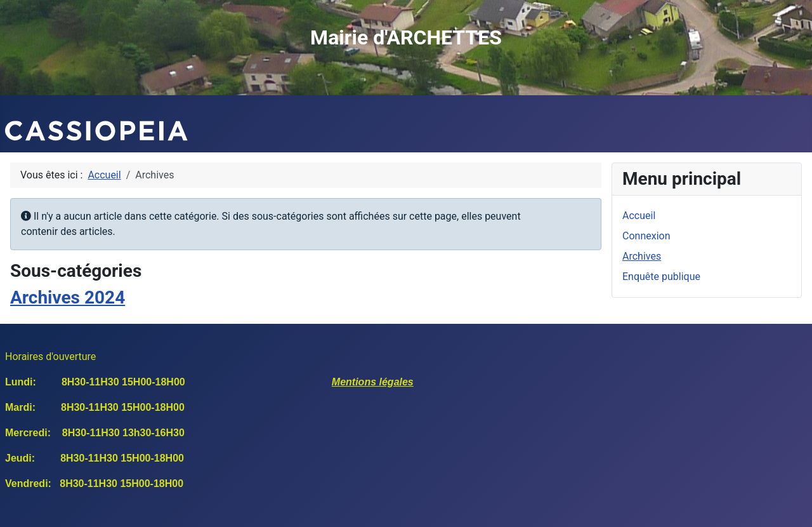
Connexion (646, 236)
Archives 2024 (68, 297)
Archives (642, 256)
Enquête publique (661, 277)
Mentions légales (373, 382)
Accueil (639, 216)
